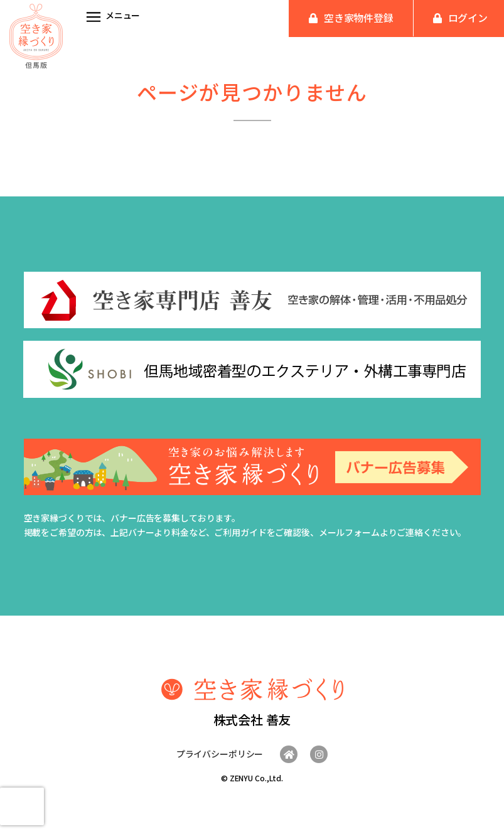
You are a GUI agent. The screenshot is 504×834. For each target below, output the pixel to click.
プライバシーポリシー (220, 754)
